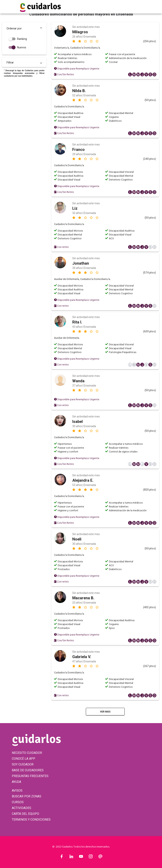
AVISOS (17, 791)
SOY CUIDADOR (23, 764)
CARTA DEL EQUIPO (25, 814)
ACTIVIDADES (22, 808)
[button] (24, 28)
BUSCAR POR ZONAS (27, 796)
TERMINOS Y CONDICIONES (31, 820)
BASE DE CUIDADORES (28, 770)
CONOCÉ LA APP (24, 759)
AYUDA (16, 782)
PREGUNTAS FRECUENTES (30, 776)
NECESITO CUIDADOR (27, 753)
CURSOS (18, 802)
